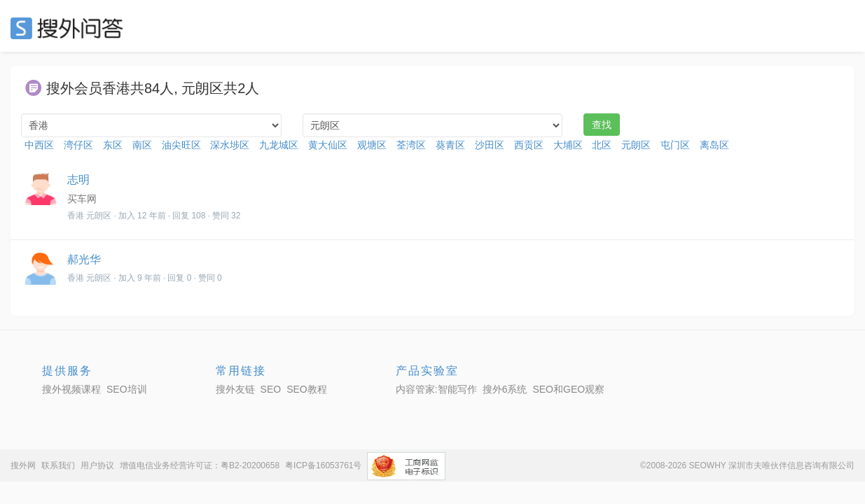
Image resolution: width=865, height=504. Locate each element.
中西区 (39, 145)
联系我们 (58, 465)
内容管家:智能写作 (436, 389)
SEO (70, 28)
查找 (602, 125)
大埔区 (568, 145)
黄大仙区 (328, 145)
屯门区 (675, 145)
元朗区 (636, 145)
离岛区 (714, 145)
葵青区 (450, 145)
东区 (113, 145)
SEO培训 (127, 389)
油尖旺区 (181, 145)
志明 (78, 180)
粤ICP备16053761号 (323, 465)
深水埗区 (230, 145)
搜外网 (23, 465)
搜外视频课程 (71, 389)
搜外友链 (235, 389)
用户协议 (97, 465)
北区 (602, 145)
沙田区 (490, 145)
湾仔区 (78, 145)
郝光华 (84, 259)
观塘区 (372, 145)
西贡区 (529, 145)
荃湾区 (411, 145)
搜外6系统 (505, 389)
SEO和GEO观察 (568, 389)
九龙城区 (279, 145)
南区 (142, 145)
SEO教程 (307, 389)
